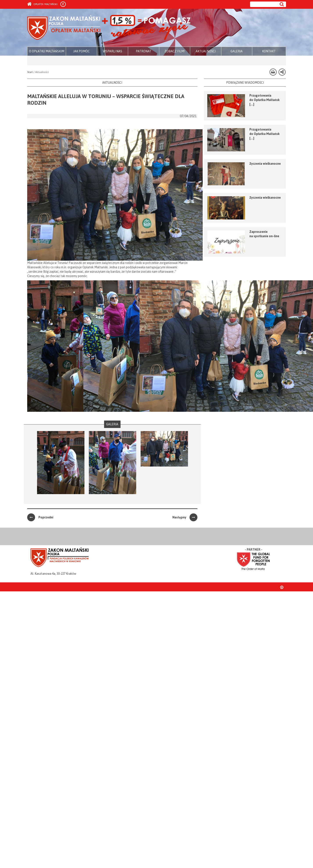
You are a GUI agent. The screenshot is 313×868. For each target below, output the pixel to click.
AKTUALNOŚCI (206, 51)
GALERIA (237, 51)
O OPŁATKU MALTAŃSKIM (47, 51)
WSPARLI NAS (113, 51)
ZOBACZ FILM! (175, 51)
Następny (185, 517)
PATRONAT (144, 51)
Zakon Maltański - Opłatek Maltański (109, 28)
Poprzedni (40, 517)
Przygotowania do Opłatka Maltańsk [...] (265, 100)
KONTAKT (269, 51)
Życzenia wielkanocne (265, 164)
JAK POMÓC (81, 51)
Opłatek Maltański (42, 4)
